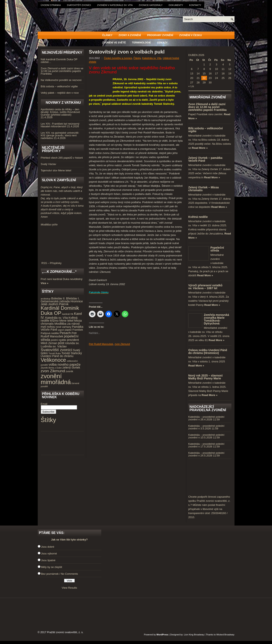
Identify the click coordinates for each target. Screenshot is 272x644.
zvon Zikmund (122, 344)
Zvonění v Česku (191, 35)
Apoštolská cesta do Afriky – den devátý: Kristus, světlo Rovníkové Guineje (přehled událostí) (60, 112)
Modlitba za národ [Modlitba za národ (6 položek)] (67, 324)
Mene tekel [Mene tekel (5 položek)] (66, 321)
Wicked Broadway (225, 635)
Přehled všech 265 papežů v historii (62, 158)
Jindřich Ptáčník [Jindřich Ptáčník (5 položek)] (58, 304)
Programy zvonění (160, 35)
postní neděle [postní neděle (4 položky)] (59, 340)
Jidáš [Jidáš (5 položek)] (44, 304)
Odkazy (162, 43)
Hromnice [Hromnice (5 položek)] (77, 301)
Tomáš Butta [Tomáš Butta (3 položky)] (55, 353)
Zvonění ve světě (114, 43)
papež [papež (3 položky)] (61, 330)
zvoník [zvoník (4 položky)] (69, 371)
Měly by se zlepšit (52, 567)
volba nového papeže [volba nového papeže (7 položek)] (65, 364)
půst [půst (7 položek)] (61, 343)
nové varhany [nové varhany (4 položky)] (63, 327)
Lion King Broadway (194, 635)
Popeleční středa (217, 249)
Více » (45, 283)
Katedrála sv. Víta (152, 58)
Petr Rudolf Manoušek (101, 344)
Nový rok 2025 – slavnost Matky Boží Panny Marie (205, 377)
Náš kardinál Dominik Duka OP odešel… (59, 61)
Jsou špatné (48, 560)
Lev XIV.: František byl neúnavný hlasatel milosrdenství (60, 125)
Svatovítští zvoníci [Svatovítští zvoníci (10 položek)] (56, 350)
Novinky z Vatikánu (63, 103)
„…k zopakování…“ (59, 272)
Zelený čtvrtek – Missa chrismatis (204, 189)
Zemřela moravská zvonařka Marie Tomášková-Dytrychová (217, 319)
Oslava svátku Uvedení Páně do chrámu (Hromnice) (208, 352)
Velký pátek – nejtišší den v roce (60, 93)
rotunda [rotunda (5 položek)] (70, 343)
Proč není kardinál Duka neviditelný (62, 279)
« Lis (191, 86)
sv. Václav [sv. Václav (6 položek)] (60, 346)
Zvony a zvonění (130, 35)
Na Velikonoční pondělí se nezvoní (61, 80)
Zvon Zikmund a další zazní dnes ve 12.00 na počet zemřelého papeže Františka (62, 71)
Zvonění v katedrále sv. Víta (115, 5)
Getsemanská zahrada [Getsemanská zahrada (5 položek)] (55, 301)
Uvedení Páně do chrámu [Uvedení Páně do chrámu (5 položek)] (57, 356)
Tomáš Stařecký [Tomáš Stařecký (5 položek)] (72, 353)
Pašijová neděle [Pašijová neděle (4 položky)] (50, 333)
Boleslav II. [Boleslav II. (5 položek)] (58, 298)
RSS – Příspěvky (62, 262)
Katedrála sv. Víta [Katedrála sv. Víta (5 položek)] (57, 318)
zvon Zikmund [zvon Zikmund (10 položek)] (53, 371)
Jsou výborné (49, 554)
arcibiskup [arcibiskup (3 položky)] (46, 299)
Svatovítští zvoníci (79, 5)
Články (107, 35)
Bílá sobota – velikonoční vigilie (59, 86)
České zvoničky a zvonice (118, 58)
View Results (69, 588)
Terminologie (142, 43)
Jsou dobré (48, 547)
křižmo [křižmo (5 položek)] (54, 321)
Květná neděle (198, 217)
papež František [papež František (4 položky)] (74, 330)
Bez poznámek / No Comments (59, 574)
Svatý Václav (48, 164)
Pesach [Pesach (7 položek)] (65, 333)
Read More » (200, 148)
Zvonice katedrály (151, 5)
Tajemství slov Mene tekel (56, 170)
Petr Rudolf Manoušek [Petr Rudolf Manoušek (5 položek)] (59, 335)
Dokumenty (176, 5)
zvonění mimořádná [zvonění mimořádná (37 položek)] (56, 379)
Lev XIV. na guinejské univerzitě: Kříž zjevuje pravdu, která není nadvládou (60, 135)
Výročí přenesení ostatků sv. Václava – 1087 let (205, 287)
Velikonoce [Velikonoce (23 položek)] (53, 360)
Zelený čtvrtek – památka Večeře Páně (205, 159)
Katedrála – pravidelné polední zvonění (206, 418)
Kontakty (195, 5)
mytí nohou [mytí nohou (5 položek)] (48, 327)
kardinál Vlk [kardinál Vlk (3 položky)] (68, 314)
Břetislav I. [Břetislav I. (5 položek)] (73, 298)
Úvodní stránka (51, 5)
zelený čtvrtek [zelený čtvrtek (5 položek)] (71, 368)
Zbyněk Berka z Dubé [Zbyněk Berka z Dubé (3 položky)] (51, 368)
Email (44, 404)
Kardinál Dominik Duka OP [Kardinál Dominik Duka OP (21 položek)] (60, 311)
